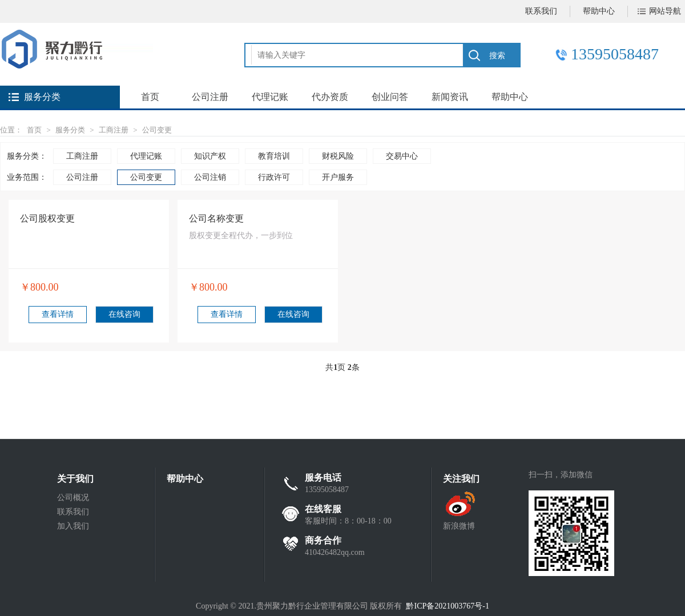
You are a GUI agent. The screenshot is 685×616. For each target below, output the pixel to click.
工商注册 (114, 130)
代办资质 (330, 97)
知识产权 (210, 156)
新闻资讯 (450, 97)
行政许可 (274, 177)
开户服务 (338, 177)
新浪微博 (459, 526)
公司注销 (210, 177)
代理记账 (270, 97)
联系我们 (541, 11)
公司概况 (73, 498)
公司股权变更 (47, 218)
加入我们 (73, 526)
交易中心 (402, 156)
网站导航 (665, 11)
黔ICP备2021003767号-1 (447, 606)
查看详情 (58, 314)
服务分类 (70, 130)
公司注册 (210, 97)
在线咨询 (124, 314)
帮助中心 (599, 11)
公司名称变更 (216, 218)
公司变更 (157, 130)
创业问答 (390, 97)
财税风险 (338, 156)
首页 (150, 97)
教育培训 (274, 156)
